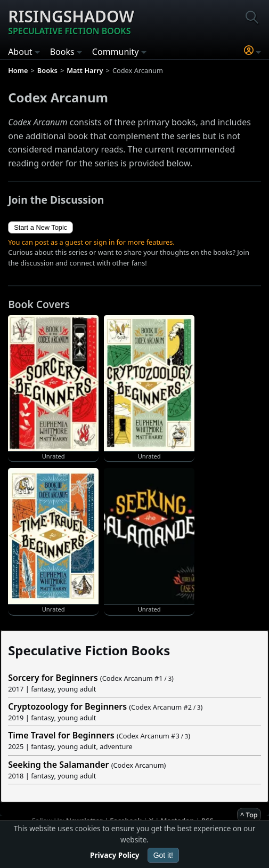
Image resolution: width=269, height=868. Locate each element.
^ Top (249, 815)
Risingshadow (71, 21)
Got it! (163, 855)
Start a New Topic (40, 227)
